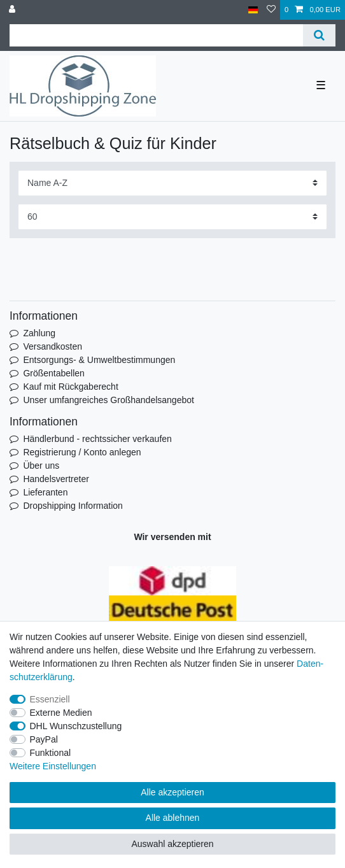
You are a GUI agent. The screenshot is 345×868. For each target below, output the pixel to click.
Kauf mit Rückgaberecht (70, 387)
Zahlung (39, 333)
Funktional (51, 753)
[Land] (253, 10)
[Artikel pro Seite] (172, 217)
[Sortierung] (172, 183)
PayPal (44, 739)
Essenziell (50, 699)
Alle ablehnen (173, 818)
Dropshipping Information (73, 506)
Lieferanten (45, 492)
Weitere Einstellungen (53, 766)
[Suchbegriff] (156, 35)
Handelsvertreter (56, 479)
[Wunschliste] (271, 10)
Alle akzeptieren (172, 792)
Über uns (41, 466)
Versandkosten (53, 346)
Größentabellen (54, 373)
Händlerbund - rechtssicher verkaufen (97, 439)
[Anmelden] (13, 10)
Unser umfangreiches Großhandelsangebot (109, 400)
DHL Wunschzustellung (76, 726)
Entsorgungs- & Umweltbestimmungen (99, 360)
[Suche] (319, 35)
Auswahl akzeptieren (172, 844)
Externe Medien (61, 713)
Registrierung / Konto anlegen (82, 452)
